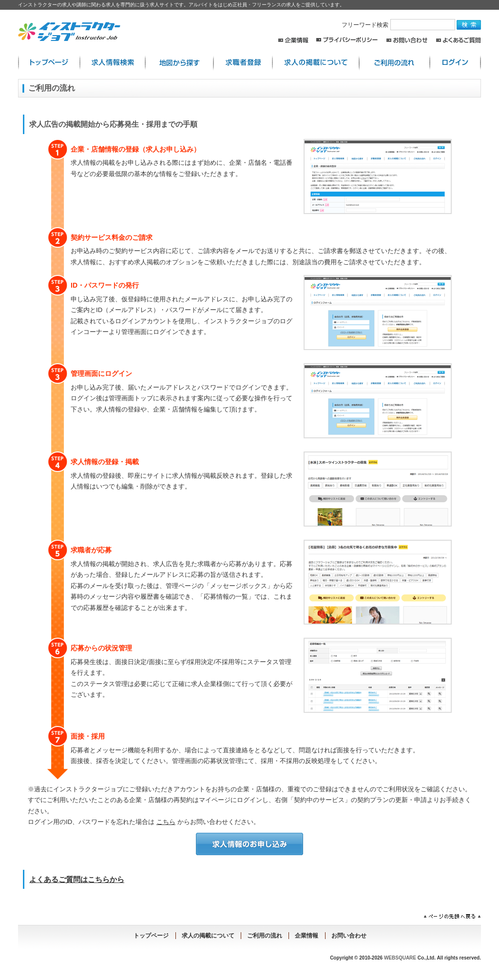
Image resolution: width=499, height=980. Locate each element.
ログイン (455, 63)
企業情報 (293, 40)
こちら (166, 822)
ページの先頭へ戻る (452, 917)
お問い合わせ (407, 40)
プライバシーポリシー (347, 40)
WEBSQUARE (400, 958)
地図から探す (179, 63)
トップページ (151, 936)
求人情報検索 (113, 63)
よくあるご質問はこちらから (77, 879)
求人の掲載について (316, 63)
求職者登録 (243, 63)
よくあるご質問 (458, 40)
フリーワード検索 (399, 25)
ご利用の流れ (394, 63)
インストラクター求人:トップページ (49, 63)
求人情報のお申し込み (249, 844)
